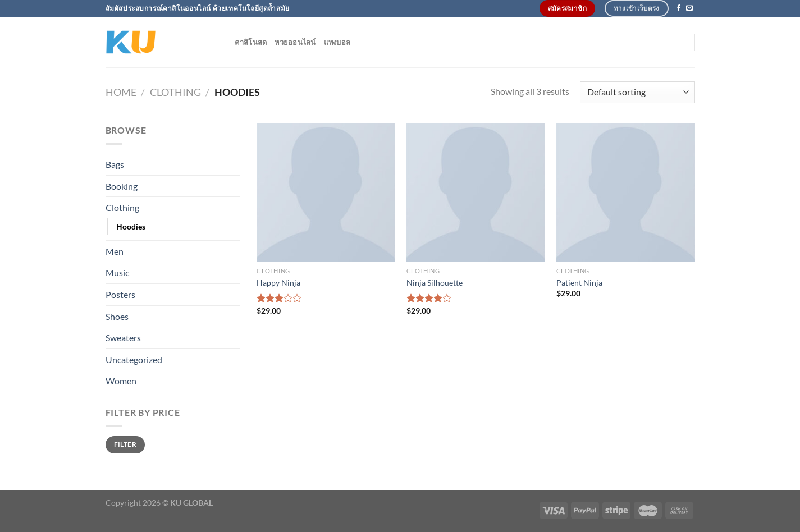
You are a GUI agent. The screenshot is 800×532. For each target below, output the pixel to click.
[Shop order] (637, 92)
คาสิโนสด (251, 42)
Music (117, 272)
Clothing (175, 92)
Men (115, 251)
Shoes (117, 316)
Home (121, 92)
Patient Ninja (579, 283)
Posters (120, 294)
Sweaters (123, 338)
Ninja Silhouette (435, 283)
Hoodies (131, 226)
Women (121, 381)
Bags (115, 164)
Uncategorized (134, 359)
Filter (125, 444)
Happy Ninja (278, 283)
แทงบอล (337, 42)
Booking (122, 186)
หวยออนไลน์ (295, 42)
